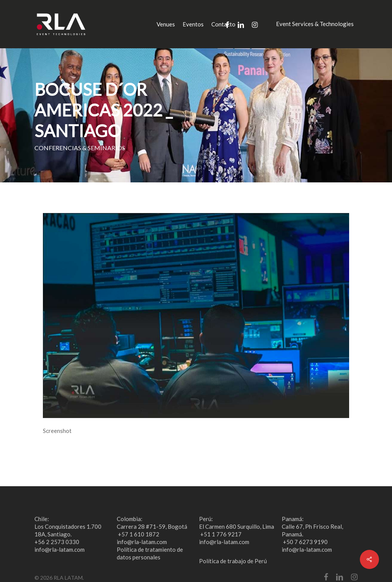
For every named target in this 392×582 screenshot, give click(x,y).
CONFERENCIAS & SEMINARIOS (80, 148)
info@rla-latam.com (60, 549)
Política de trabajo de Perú (233, 561)
